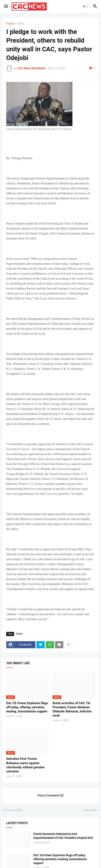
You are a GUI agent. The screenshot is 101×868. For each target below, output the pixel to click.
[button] (6, 6)
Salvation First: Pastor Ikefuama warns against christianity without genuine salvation (25, 765)
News (21, 24)
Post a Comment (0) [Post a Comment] (50, 795)
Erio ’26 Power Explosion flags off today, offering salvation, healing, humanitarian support (27, 707)
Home (10, 24)
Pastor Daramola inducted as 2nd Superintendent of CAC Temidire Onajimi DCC (63, 836)
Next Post (90, 810)
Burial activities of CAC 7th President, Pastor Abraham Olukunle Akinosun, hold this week (72, 709)
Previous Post (13, 810)
